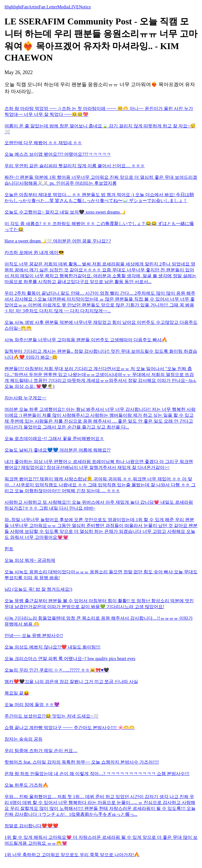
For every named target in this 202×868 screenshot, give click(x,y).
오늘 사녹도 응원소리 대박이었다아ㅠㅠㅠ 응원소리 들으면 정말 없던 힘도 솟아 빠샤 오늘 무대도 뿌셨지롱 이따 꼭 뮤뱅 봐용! (101, 575)
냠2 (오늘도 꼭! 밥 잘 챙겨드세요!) (38, 589)
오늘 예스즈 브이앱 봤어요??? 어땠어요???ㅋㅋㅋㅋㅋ (58, 154)
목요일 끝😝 (17, 693)
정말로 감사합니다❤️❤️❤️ (31, 826)
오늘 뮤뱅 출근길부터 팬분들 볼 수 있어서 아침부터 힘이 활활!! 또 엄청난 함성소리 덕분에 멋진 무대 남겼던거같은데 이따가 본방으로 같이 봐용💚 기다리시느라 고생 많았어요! (99, 604)
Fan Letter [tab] (48, 7)
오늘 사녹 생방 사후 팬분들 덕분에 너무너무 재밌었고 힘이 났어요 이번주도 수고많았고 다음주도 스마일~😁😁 (101, 325)
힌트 (9, 549)
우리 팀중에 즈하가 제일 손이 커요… (41, 751)
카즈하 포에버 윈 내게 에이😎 (34, 252)
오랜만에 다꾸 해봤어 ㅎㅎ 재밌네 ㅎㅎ (43, 143)
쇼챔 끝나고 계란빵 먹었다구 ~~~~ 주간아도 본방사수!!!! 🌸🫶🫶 (70, 728)
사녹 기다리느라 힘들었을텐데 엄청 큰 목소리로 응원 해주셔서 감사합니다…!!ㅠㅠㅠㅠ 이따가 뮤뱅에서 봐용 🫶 (99, 621)
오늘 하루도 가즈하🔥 (26, 785)
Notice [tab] (85, 7)
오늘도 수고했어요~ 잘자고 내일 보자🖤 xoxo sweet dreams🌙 (65, 212)
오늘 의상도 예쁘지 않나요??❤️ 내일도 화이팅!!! (52, 647)
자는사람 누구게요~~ (25, 398)
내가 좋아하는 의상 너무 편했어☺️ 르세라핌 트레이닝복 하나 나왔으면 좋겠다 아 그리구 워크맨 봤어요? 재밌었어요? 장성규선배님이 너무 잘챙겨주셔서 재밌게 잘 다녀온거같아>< (99, 464)
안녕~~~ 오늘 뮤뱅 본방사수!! (34, 635)
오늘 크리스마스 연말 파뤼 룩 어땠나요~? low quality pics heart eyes (70, 659)
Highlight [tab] (13, 7)
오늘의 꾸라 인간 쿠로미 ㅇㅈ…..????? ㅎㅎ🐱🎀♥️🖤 (57, 670)
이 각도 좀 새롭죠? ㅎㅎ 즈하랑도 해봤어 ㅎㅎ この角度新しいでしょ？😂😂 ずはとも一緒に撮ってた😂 (99, 226)
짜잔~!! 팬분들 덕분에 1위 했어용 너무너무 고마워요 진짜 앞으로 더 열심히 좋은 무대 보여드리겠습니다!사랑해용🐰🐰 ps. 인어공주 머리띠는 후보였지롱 (101, 180)
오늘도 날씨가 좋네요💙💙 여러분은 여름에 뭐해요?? (58, 450)
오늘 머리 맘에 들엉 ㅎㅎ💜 (32, 705)
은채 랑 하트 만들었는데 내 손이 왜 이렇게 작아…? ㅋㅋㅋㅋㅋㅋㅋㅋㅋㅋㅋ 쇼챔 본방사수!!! (97, 774)
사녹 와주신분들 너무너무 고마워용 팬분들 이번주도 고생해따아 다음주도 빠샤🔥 (86, 340)
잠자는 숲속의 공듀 (24, 739)
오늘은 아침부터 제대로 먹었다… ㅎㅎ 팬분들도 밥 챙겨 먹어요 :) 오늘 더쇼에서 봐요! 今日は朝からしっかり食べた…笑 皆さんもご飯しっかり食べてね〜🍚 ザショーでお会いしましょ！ (99, 198)
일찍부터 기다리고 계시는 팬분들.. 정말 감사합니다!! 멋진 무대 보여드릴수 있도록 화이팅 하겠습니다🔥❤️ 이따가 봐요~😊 (101, 354)
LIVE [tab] (74, 7)
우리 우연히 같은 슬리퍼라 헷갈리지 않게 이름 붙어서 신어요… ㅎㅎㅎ (75, 166)
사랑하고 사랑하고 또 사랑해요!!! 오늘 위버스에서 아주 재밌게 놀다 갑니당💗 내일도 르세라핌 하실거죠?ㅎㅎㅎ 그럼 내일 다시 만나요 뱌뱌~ (99, 505)
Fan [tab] (25, 7)
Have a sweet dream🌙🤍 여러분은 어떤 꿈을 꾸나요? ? (58, 241)
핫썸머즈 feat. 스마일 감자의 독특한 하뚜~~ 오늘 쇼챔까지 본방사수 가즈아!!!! (82, 762)
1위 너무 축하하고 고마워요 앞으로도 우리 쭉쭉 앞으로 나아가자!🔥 (72, 855)
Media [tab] (63, 7)
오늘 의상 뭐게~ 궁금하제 (30, 560)
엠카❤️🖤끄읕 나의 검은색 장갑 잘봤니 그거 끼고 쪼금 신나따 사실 (71, 682)
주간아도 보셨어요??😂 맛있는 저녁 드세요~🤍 (51, 716)
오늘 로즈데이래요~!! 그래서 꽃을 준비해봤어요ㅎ (54, 438)
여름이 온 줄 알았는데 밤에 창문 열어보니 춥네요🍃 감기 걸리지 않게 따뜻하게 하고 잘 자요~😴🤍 (100, 129)
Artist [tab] (33, 7)
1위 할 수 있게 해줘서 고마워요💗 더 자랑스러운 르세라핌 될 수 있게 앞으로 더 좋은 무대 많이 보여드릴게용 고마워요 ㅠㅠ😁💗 (101, 840)
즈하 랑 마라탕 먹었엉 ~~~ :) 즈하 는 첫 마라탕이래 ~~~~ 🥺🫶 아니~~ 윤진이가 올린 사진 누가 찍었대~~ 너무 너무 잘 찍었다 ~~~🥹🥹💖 (99, 111)
